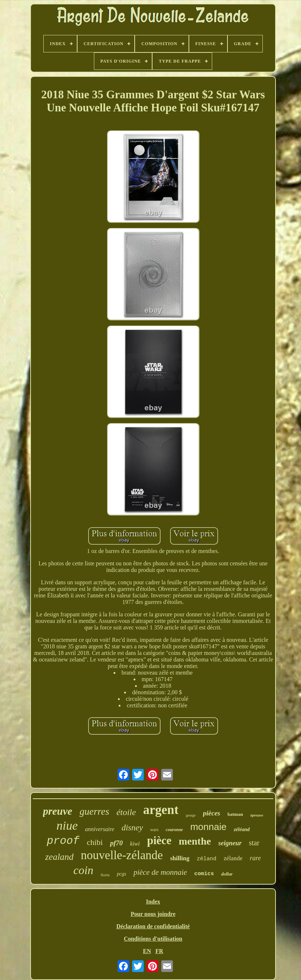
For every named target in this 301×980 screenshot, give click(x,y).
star (254, 843)
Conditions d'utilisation (153, 939)
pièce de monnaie (160, 872)
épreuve (257, 815)
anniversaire (100, 829)
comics (204, 874)
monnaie (209, 827)
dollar (227, 874)
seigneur (230, 843)
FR (159, 951)
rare (255, 858)
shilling (180, 858)
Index (153, 902)
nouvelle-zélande (122, 855)
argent (161, 810)
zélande (233, 858)
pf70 (116, 843)
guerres (94, 811)
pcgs (122, 874)
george (191, 815)
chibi (95, 842)
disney (132, 828)
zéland (206, 859)
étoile (126, 812)
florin (105, 875)
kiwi (135, 844)
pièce (159, 840)
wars (155, 830)
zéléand (242, 829)
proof (63, 841)
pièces (212, 813)
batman (235, 814)
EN (147, 951)
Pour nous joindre (153, 914)
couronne (174, 830)
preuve (58, 811)
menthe (195, 841)
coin (84, 870)
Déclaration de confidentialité (153, 926)
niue (67, 825)
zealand (59, 857)
